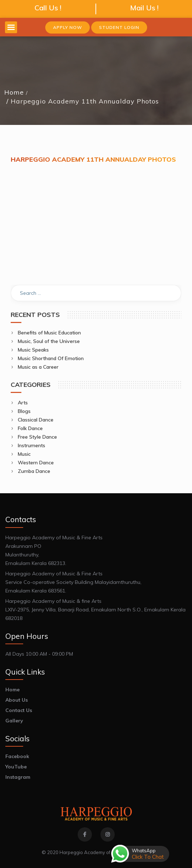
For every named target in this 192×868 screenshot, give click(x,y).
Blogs (24, 411)
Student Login (119, 27)
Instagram (18, 777)
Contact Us (19, 710)
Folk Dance (30, 428)
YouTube (16, 767)
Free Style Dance (37, 437)
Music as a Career (38, 367)
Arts (23, 403)
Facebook (17, 756)
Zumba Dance (34, 471)
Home (14, 92)
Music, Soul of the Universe (49, 341)
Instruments (32, 445)
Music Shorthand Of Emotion (51, 358)
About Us (17, 700)
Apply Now (68, 27)
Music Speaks (33, 350)
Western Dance (36, 463)
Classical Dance (36, 420)
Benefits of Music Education (49, 333)
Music (24, 454)
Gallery (14, 721)
